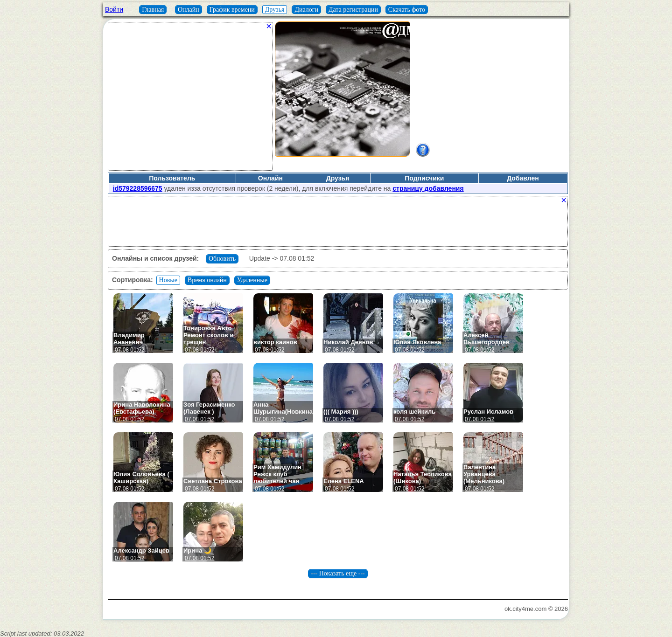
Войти (114, 9)
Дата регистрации (353, 10)
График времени (232, 10)
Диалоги (306, 10)
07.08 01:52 (129, 350)
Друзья (275, 10)
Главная (153, 10)
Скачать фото (407, 10)
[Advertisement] (190, 100)
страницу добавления (428, 188)
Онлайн (189, 10)
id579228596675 (138, 188)
